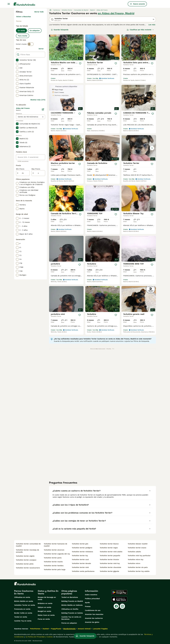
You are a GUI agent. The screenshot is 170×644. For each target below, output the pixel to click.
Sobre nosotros (91, 595)
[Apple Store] (119, 599)
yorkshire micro (134, 563)
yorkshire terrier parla (53, 558)
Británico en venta (45, 603)
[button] (139, 148)
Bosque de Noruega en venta (47, 598)
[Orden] (140, 30)
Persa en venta (44, 619)
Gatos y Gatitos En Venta (48, 592)
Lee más (152, 25)
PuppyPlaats (56, 629)
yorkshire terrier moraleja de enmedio (27, 551)
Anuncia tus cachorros (94, 618)
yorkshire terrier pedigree (82, 548)
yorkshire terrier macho (53, 562)
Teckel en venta (21, 617)
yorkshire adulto (134, 552)
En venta (21, 31)
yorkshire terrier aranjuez (26, 560)
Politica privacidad (92, 599)
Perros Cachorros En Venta (24, 592)
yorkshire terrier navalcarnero (28, 568)
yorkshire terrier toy (80, 556)
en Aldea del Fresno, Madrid (116, 13)
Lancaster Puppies (100, 629)
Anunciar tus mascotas (94, 614)
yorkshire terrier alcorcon (54, 550)
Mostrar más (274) (38, 100)
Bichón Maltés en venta (24, 601)
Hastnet (46, 629)
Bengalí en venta (44, 611)
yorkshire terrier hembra (54, 566)
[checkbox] (17, 60)
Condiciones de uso (93, 610)
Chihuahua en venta (22, 597)
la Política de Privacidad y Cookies (39, 637)
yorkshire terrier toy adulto (139, 571)
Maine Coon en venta (46, 615)
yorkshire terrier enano (137, 548)
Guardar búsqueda (60, 30)
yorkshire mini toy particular (139, 556)
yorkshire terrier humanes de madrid (56, 545)
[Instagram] (122, 606)
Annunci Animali (84, 629)
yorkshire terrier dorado (81, 563)
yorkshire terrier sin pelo (138, 567)
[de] (23, 173)
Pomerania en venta (22, 609)
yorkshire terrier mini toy (110, 563)
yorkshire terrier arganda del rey (57, 554)
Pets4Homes (35, 629)
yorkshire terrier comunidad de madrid (28, 545)
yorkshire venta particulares (83, 571)
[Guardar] (80, 63)
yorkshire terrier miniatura (82, 552)
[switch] (31, 44)
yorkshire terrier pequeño (110, 556)
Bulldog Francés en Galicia (72, 613)
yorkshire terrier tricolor (109, 560)
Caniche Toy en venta (23, 621)
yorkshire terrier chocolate (110, 567)
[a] (38, 173)
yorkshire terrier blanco (109, 544)
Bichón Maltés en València (72, 605)
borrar (41, 49)
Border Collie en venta (23, 613)
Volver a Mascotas (23, 17)
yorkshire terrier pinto (25, 564)
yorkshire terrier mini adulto (111, 552)
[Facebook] (116, 606)
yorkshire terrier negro (109, 548)
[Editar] (43, 109)
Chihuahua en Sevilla (70, 609)
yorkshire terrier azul (80, 560)
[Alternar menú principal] (9, 4)
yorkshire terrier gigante (109, 571)
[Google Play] (119, 592)
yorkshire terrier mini (80, 567)
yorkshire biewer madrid (138, 544)
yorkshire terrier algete (25, 556)
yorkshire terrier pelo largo (55, 570)
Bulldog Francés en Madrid (72, 601)
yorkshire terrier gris (80, 544)
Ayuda (87, 603)
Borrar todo (39, 12)
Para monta (23, 36)
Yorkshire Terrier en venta (25, 605)
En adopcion (35, 31)
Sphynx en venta (44, 607)
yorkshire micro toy (136, 560)
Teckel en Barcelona (70, 597)
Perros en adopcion (69, 623)
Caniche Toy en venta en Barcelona (71, 618)
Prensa (88, 606)
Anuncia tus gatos (92, 622)
